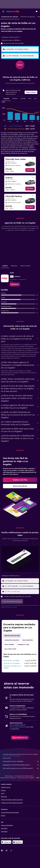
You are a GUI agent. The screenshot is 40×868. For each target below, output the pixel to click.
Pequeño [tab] (6, 99)
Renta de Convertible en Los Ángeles (12, 667)
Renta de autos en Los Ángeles (26, 778)
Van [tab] (35, 99)
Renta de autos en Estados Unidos (24, 776)
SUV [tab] (30, 99)
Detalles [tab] (5, 266)
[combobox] (11, 37)
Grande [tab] (23, 99)
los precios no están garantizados (12, 756)
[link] (30, 170)
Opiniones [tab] (14, 266)
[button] (3, 11)
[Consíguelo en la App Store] (18, 842)
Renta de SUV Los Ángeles (12, 663)
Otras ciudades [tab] (9, 645)
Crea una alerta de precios (18, 727)
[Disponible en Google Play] (6, 842)
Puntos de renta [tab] (25, 266)
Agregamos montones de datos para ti (21, 765)
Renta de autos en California (8, 778)
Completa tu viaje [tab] (23, 645)
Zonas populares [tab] (28, 640)
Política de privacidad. (11, 607)
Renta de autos (9, 776)
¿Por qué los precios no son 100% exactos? (21, 768)
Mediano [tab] (15, 99)
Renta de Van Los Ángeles (12, 661)
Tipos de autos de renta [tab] (12, 636)
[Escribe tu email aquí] (22, 592)
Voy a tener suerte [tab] (10, 649)
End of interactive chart (1, 120)
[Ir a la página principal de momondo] (13, 11)
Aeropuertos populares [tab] (12, 640)
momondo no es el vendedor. (21, 761)
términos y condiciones (32, 605)
